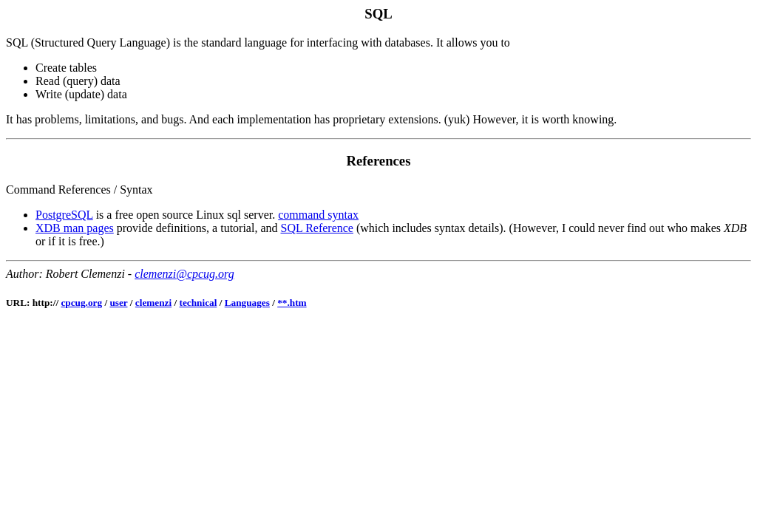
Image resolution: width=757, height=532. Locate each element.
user (118, 303)
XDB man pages (75, 228)
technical (198, 303)
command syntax (318, 215)
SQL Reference (317, 228)
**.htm (292, 303)
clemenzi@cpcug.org (184, 274)
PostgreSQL (64, 215)
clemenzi (153, 303)
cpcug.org (81, 303)
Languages (247, 303)
